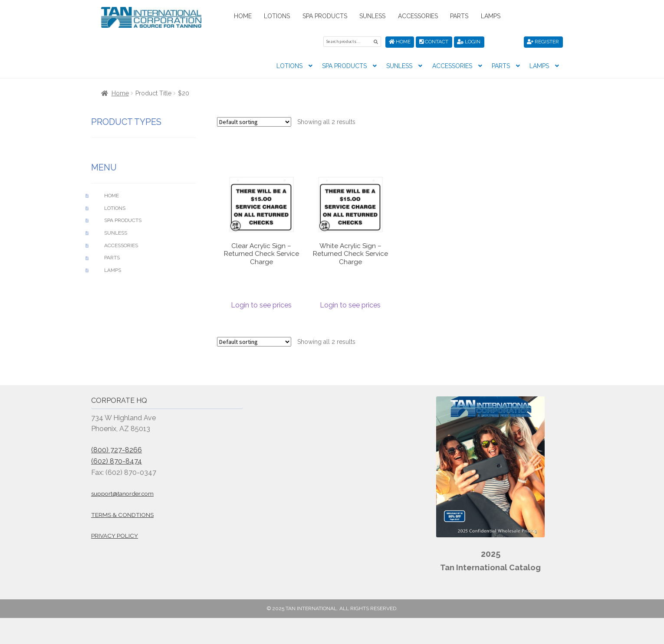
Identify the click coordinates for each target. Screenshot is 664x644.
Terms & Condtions (122, 515)
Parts (459, 16)
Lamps (491, 16)
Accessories (418, 16)
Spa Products (325, 16)
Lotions (277, 16)
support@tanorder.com (122, 494)
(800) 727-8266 (117, 450)
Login (469, 42)
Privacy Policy (115, 536)
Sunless (372, 16)
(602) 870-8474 (117, 461)
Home (243, 16)
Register (543, 42)
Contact (434, 42)
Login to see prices (261, 305)
